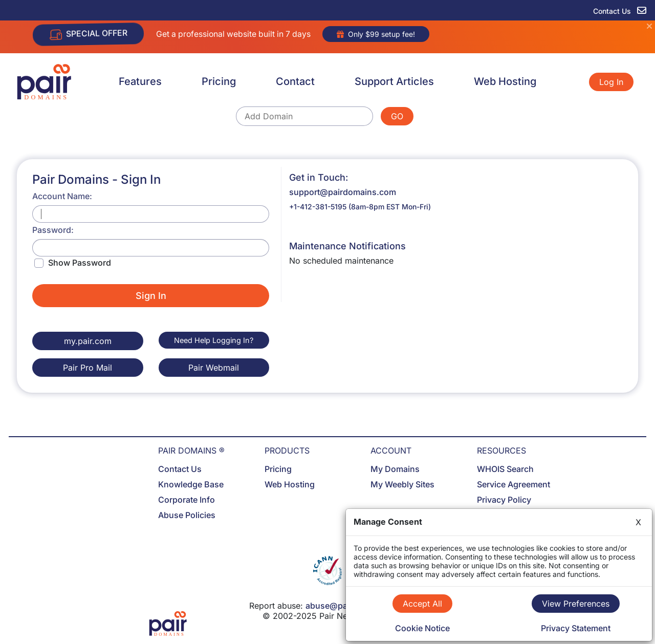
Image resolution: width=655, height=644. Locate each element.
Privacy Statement (576, 628)
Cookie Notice (422, 628)
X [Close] (638, 522)
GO (397, 116)
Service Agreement (514, 484)
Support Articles (394, 81)
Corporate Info (187, 500)
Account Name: (62, 196)
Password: (53, 230)
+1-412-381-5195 (318, 207)
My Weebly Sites (402, 484)
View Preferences (576, 604)
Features (140, 81)
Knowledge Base (191, 484)
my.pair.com (88, 341)
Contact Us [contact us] (620, 11)
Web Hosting (505, 81)
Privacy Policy (504, 500)
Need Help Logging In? (214, 340)
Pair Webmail (214, 368)
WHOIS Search (505, 469)
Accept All (422, 604)
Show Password (80, 263)
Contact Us (180, 469)
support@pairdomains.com (343, 192)
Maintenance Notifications (347, 246)
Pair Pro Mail (88, 368)
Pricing (219, 81)
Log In (611, 82)
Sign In (151, 296)
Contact (295, 81)
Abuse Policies (187, 515)
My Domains (395, 469)
